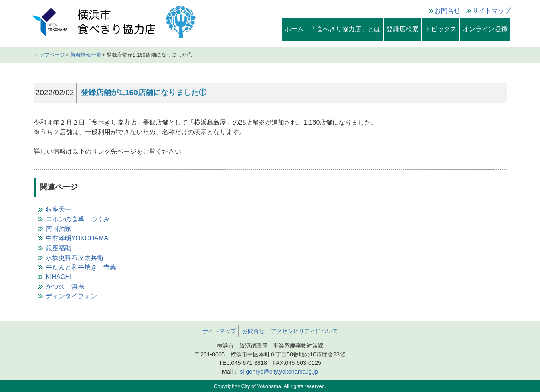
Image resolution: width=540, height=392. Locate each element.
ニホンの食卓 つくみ (78, 219)
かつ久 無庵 (65, 286)
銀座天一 (59, 209)
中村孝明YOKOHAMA (77, 238)
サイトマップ (491, 11)
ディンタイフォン (71, 296)
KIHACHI (59, 277)
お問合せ (447, 11)
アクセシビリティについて (304, 331)
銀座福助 (59, 248)
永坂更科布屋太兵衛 (75, 258)
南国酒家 (59, 229)
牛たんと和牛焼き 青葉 (81, 267)
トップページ (49, 55)
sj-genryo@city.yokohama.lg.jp (278, 372)
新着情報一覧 (86, 55)
